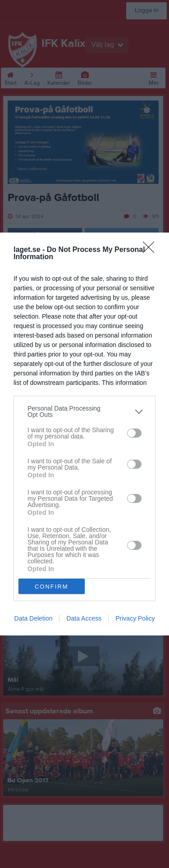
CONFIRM (52, 587)
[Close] (151, 250)
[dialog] (84, 434)
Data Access (84, 618)
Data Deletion (34, 618)
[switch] (134, 433)
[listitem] (84, 411)
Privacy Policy (135, 618)
